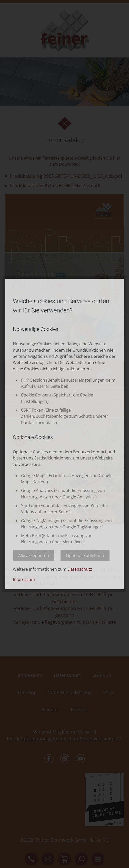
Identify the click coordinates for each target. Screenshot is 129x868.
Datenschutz (80, 569)
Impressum (24, 579)
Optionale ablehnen (85, 556)
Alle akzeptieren (34, 556)
